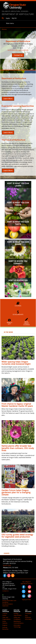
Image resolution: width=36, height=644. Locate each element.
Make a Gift (9, 322)
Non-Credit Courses (27, 322)
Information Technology (17, 626)
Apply (8, 18)
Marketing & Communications (19, 622)
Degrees (5, 625)
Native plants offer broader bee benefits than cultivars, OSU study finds (18, 448)
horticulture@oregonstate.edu (18, 50)
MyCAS (14, 18)
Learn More (8, 99)
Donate (29, 600)
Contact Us (18, 55)
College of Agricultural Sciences (15, 11)
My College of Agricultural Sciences (27, 583)
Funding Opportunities (18, 614)
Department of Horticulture (18, 14)
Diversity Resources (5, 628)
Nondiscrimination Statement (8, 605)
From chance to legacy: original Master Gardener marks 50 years (17, 405)
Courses (18, 304)
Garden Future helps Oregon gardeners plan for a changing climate (16, 492)
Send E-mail (7, 565)
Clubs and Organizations (6, 618)
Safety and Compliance (17, 618)
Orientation (28, 613)
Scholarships (18, 313)
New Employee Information (28, 617)
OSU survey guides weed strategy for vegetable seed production (17, 536)
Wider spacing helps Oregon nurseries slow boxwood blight (16, 363)
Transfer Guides (5, 614)
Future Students (5, 622)
